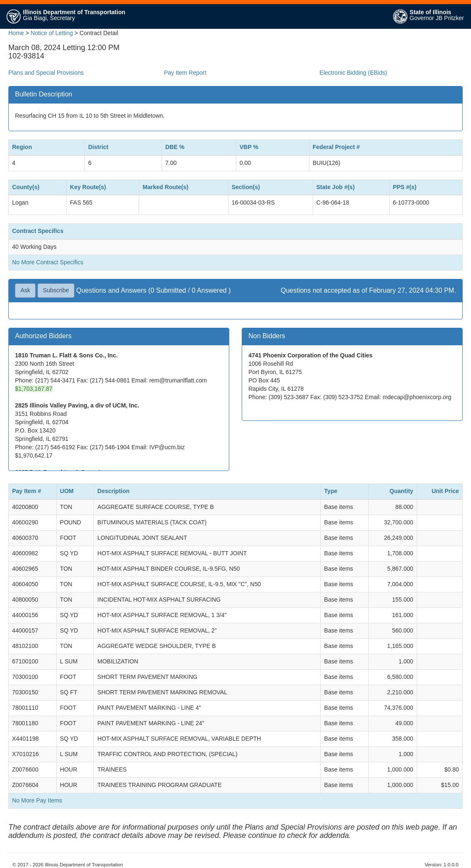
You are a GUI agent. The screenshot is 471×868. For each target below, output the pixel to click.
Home (16, 33)
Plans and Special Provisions (46, 73)
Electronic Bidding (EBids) (353, 73)
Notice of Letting (52, 33)
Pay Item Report (185, 73)
